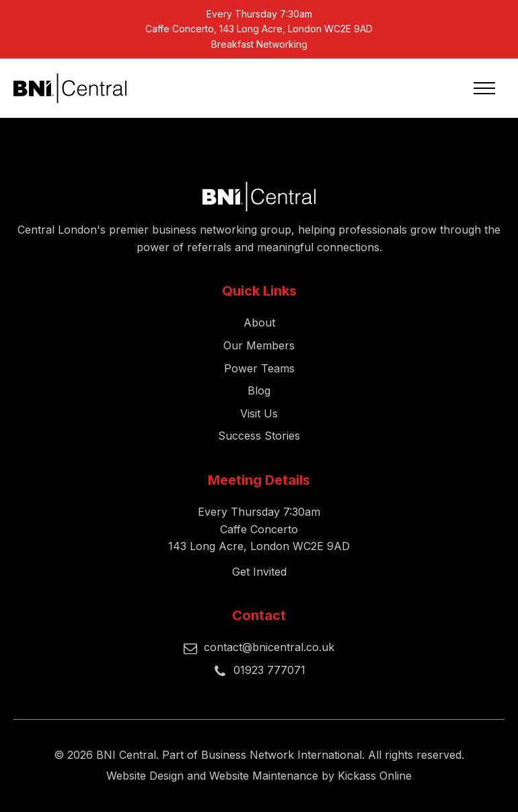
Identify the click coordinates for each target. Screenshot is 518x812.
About (259, 323)
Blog (259, 391)
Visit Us (259, 413)
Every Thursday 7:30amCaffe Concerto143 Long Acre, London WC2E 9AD (259, 529)
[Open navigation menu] (484, 88)
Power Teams (259, 368)
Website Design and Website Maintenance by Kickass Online (259, 776)
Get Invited (259, 572)
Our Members (259, 345)
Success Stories (259, 436)
